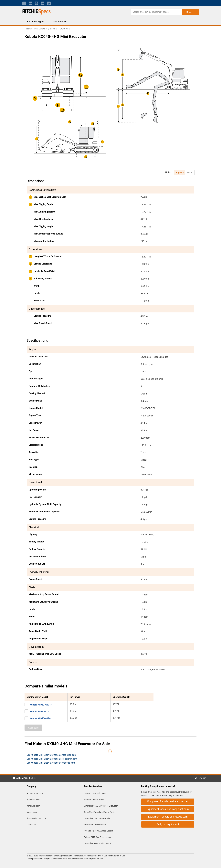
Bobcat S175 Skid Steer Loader (97, 837)
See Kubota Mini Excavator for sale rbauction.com (52, 755)
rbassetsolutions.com (36, 818)
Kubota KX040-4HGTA (41, 705)
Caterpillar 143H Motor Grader (97, 818)
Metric (190, 173)
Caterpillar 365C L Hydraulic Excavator (101, 806)
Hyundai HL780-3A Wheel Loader (98, 831)
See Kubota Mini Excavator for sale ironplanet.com (52, 759)
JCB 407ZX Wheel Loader (95, 793)
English (203, 778)
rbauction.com (33, 800)
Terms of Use (119, 856)
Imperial (180, 173)
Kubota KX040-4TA (40, 711)
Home (29, 29)
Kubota (53, 29)
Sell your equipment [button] (168, 824)
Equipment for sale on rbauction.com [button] (168, 801)
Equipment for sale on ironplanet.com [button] (168, 809)
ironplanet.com (33, 806)
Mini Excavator (41, 29)
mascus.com (32, 812)
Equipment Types (35, 22)
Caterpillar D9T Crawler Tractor (97, 843)
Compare (33, 728)
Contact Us (31, 778)
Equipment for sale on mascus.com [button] (168, 817)
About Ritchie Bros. (35, 793)
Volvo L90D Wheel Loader (95, 825)
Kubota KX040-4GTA (40, 718)
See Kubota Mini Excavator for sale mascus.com (51, 763)
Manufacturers (60, 22)
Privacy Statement (105, 856)
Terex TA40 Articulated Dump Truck (99, 812)
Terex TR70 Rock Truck (94, 800)
